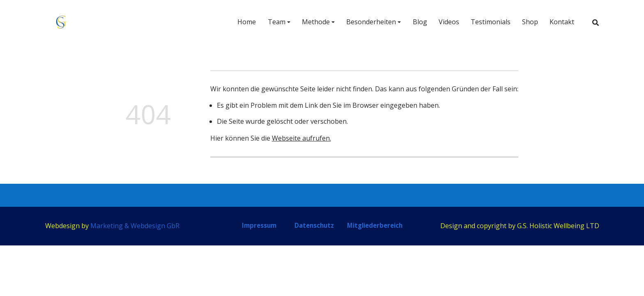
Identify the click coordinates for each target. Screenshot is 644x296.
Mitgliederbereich (375, 225)
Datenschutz (314, 225)
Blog (420, 22)
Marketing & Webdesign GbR (135, 226)
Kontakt (562, 22)
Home (247, 22)
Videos (449, 22)
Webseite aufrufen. (301, 138)
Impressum (259, 225)
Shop (530, 22)
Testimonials (491, 22)
